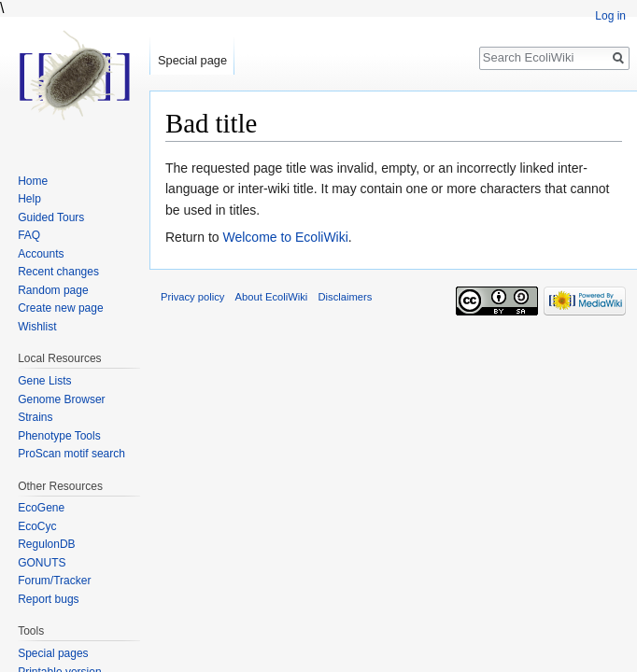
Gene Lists (44, 381)
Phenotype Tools (59, 436)
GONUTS (42, 563)
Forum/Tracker (54, 581)
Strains (35, 417)
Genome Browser (61, 399)
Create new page (60, 308)
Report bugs (48, 599)
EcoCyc (37, 526)
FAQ (29, 235)
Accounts (41, 254)
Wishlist (37, 327)
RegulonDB (46, 544)
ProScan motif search (71, 454)
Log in (610, 16)
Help (29, 199)
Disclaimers (345, 297)
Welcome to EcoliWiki (285, 237)
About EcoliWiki (272, 297)
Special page (192, 60)
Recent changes (58, 272)
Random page (53, 290)
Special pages (53, 653)
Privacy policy (192, 297)
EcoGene (41, 508)
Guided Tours (51, 217)
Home (33, 181)
